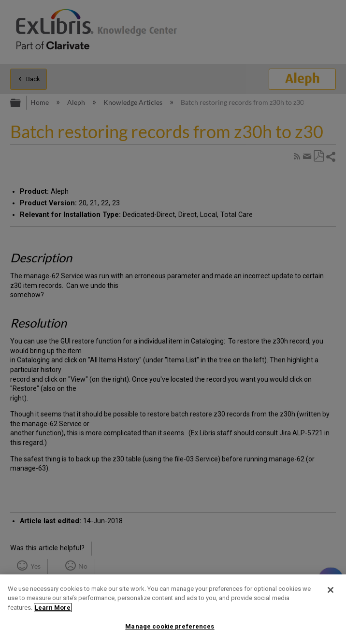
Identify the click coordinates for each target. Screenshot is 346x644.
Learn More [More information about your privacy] (53, 608)
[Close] (331, 590)
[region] (173, 609)
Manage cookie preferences (170, 626)
